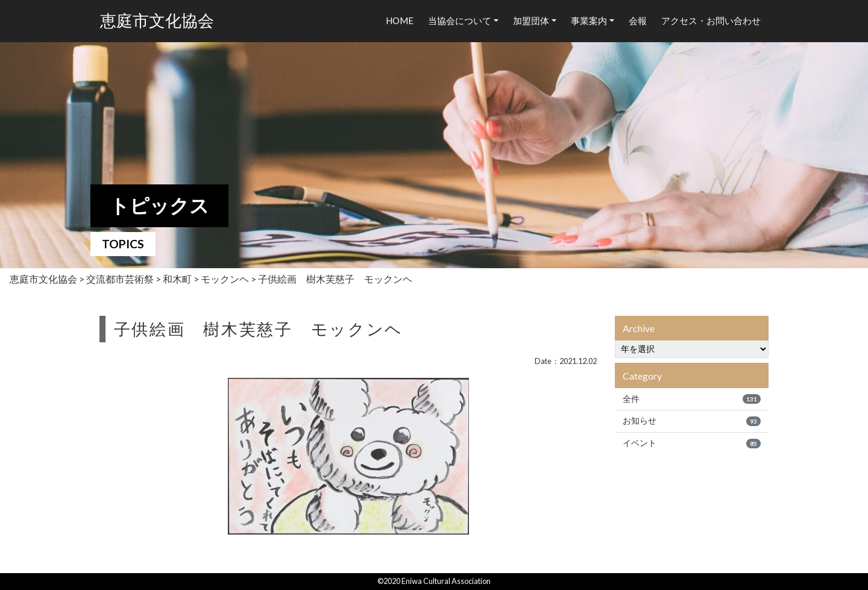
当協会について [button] (460, 20)
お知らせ (692, 421)
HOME (400, 20)
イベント (692, 443)
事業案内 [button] (589, 20)
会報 (638, 20)
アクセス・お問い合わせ (711, 20)
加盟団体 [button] (531, 20)
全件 (692, 399)
